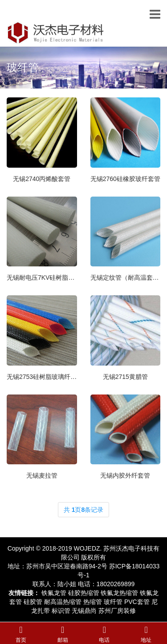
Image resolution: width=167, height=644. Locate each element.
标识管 (61, 611)
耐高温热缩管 (63, 602)
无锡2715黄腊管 (125, 377)
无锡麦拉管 (42, 475)
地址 (146, 640)
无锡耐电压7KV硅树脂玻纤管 (42, 278)
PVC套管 (137, 602)
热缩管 (93, 602)
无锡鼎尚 (84, 611)
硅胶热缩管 (84, 593)
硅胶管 (33, 602)
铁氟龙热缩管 (119, 593)
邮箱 (63, 640)
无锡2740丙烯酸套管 (42, 179)
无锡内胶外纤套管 (125, 475)
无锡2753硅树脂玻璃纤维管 (42, 377)
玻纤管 (23, 67)
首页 (21, 640)
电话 (104, 640)
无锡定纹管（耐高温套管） (126, 278)
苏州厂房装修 (117, 611)
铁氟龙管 (54, 593)
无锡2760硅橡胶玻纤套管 (125, 179)
